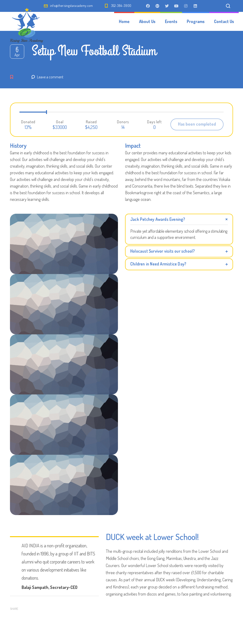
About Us (147, 21)
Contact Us (224, 21)
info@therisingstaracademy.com (72, 6)
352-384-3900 (121, 6)
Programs (196, 21)
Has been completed (197, 124)
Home (124, 21)
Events (171, 21)
